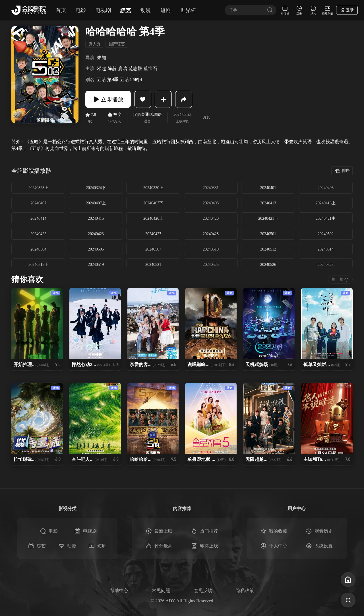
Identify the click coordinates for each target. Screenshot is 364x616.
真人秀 (95, 44)
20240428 (211, 234)
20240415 (96, 218)
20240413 (268, 203)
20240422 (38, 234)
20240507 (153, 249)
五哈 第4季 (108, 80)
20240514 (326, 249)
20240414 (38, 218)
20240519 (96, 265)
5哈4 (137, 80)
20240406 (326, 188)
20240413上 (326, 203)
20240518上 (38, 265)
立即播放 (108, 99)
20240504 (38, 249)
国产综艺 (117, 44)
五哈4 (126, 80)
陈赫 (112, 68)
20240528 (326, 265)
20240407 (38, 203)
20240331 (211, 188)
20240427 (153, 234)
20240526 (268, 265)
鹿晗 (123, 68)
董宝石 (150, 68)
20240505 (96, 249)
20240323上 (38, 188)
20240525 (211, 265)
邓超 (102, 68)
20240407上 (96, 203)
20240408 (211, 203)
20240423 (96, 234)
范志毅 (135, 68)
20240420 (211, 218)
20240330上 (153, 188)
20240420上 (153, 218)
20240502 (326, 234)
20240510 (211, 249)
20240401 (268, 188)
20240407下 (153, 203)
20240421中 (326, 218)
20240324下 (96, 188)
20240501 (268, 234)
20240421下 (268, 218)
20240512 (268, 249)
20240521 (153, 265)
